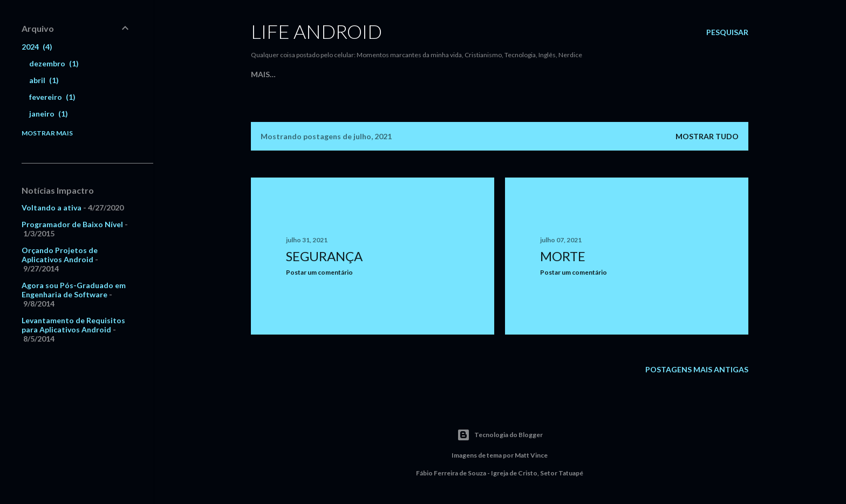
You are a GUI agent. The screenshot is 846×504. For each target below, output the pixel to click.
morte (563, 256)
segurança (324, 256)
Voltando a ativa (52, 207)
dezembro (54, 63)
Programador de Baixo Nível (72, 224)
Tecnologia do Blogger (500, 435)
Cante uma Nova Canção (407, 74)
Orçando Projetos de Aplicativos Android (60, 255)
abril (44, 80)
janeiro (49, 114)
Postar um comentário (319, 272)
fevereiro (52, 97)
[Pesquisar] (727, 32)
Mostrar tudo (707, 136)
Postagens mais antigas (697, 369)
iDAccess (484, 74)
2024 (37, 47)
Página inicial (280, 74)
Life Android (316, 31)
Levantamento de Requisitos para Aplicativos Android (73, 325)
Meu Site (331, 74)
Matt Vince (531, 455)
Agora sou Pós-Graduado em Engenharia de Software (74, 290)
